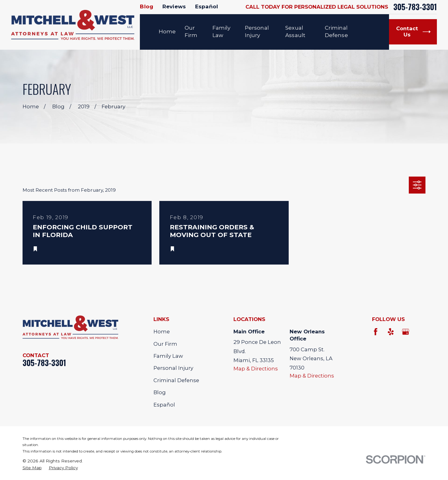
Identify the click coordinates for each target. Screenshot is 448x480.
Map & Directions (256, 369)
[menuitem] (32, 468)
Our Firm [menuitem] (191, 31)
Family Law (168, 356)
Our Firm (165, 344)
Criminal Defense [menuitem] (336, 31)
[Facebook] (376, 332)
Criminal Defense (176, 380)
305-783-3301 (415, 7)
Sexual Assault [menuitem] (295, 31)
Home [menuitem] (167, 31)
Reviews (174, 6)
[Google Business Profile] (406, 332)
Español (207, 6)
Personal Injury (173, 368)
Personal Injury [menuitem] (257, 31)
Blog (147, 6)
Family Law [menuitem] (222, 31)
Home (162, 332)
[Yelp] (391, 332)
